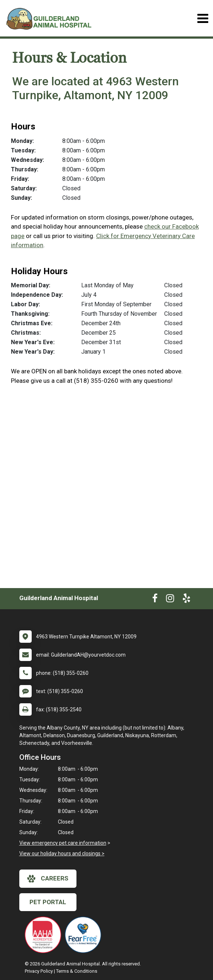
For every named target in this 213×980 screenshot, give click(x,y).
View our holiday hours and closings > (62, 853)
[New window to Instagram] (170, 600)
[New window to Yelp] (186, 600)
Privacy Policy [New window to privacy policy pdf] (39, 971)
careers (48, 879)
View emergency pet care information (63, 843)
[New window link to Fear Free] (85, 935)
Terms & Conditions (77, 971)
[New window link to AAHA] (45, 935)
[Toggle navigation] (203, 18)
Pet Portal (48, 902)
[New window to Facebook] (155, 600)
